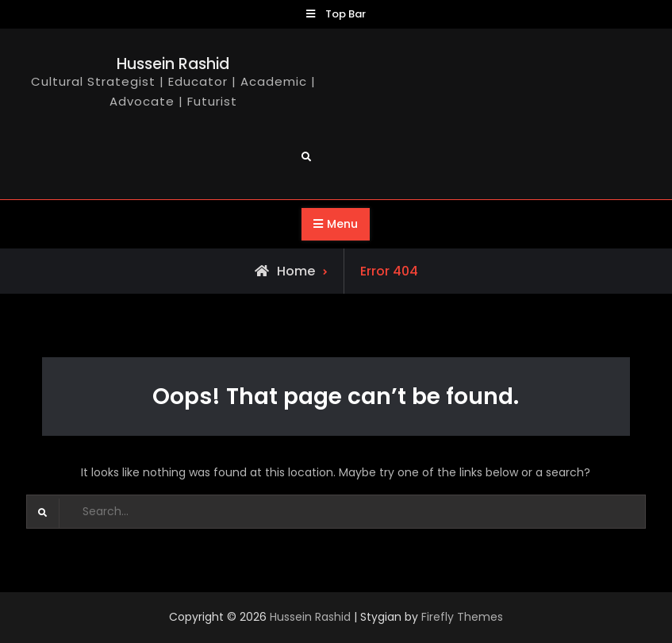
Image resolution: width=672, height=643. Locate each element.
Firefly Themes (462, 617)
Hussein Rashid (173, 64)
